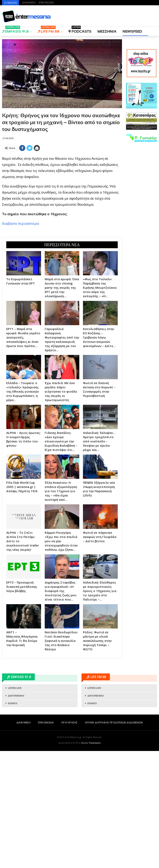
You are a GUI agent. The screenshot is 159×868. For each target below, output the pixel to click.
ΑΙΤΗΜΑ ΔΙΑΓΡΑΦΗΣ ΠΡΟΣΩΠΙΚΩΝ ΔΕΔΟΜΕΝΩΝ (114, 723)
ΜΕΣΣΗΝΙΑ (107, 31)
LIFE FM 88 (49, 30)
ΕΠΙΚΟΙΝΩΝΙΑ (46, 3)
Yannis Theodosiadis (91, 743)
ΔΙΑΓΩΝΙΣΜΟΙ (16, 696)
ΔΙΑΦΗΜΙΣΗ (29, 3)
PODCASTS (80, 30)
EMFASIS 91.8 (15, 30)
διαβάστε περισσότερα (21, 223)
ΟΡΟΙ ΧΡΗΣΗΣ (69, 723)
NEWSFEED (132, 31)
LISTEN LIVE (15, 688)
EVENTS (13, 703)
